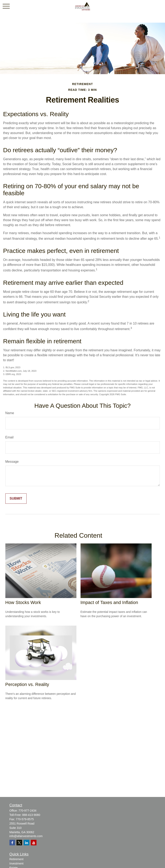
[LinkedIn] (26, 843)
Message (12, 462)
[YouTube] (34, 843)
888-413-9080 (31, 815)
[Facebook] (12, 843)
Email (9, 437)
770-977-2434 (27, 811)
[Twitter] (19, 843)
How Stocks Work (23, 602)
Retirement (16, 859)
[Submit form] (16, 499)
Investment (16, 863)
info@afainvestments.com (26, 836)
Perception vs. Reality (27, 684)
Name (10, 413)
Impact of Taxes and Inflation (109, 602)
